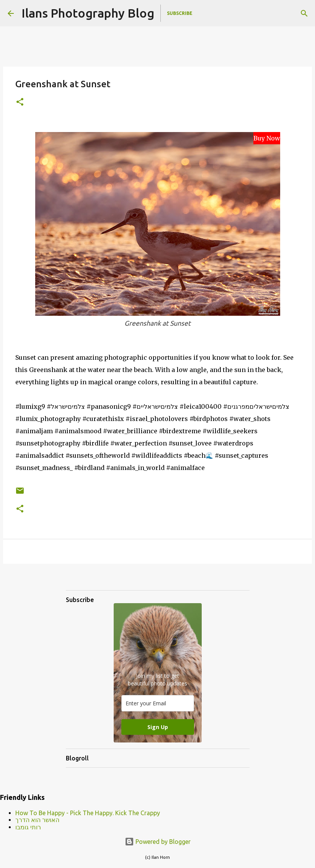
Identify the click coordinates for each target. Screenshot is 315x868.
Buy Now (267, 138)
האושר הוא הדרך (37, 820)
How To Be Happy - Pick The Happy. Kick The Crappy (88, 813)
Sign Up (158, 727)
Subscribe (180, 13)
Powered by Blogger (158, 842)
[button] (20, 102)
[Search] (304, 13)
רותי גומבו (28, 827)
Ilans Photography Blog (88, 13)
